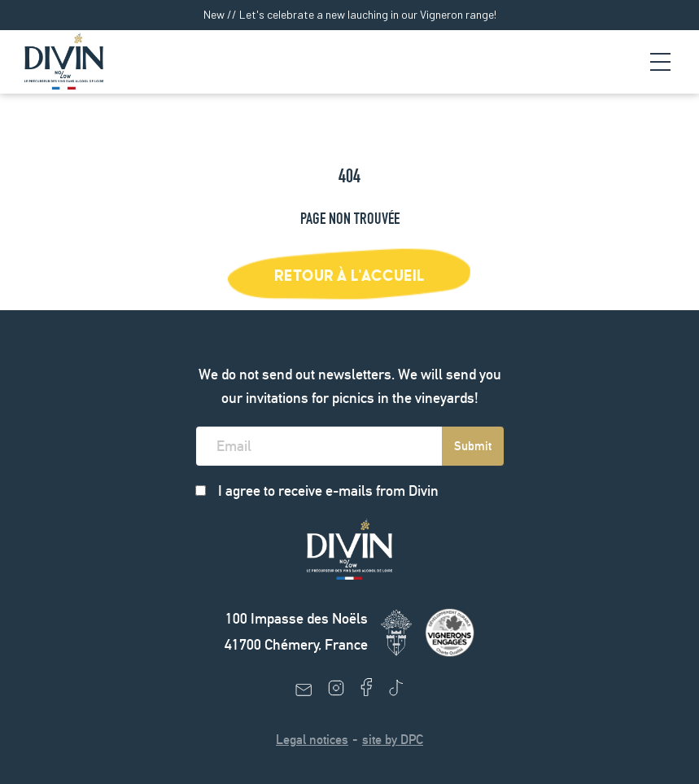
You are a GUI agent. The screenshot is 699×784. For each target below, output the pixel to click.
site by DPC (393, 740)
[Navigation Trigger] (660, 62)
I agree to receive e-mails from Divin (328, 491)
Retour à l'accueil (349, 276)
